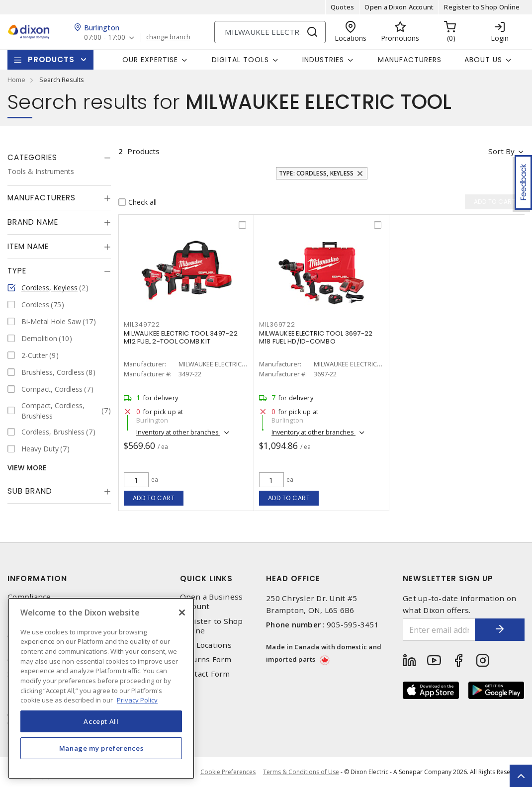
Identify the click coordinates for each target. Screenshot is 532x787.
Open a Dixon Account (399, 7)
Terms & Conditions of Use (301, 772)
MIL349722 (142, 324)
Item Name (28, 246)
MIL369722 (277, 324)
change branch (168, 37)
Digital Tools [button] (240, 60)
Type (17, 271)
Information (37, 578)
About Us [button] (483, 60)
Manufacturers (410, 60)
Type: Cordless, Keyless (316, 173)
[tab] (59, 158)
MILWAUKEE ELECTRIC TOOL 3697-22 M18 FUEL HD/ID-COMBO (316, 337)
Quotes (343, 7)
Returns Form (206, 659)
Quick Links (206, 578)
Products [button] (51, 59)
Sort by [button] (501, 151)
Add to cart (154, 498)
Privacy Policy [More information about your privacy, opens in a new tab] (137, 700)
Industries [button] (323, 60)
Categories (32, 157)
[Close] (182, 612)
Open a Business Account (212, 602)
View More (27, 468)
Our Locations (206, 645)
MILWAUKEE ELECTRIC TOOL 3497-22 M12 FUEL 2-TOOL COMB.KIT (181, 337)
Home (16, 80)
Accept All (101, 721)
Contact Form (205, 674)
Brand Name (33, 222)
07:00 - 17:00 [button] (105, 38)
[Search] (270, 32)
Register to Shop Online (482, 7)
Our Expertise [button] (150, 60)
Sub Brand (30, 491)
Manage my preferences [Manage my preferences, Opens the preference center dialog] (101, 748)
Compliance (29, 597)
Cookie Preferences (228, 772)
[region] (101, 688)
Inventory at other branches (178, 432)
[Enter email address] (439, 630)
